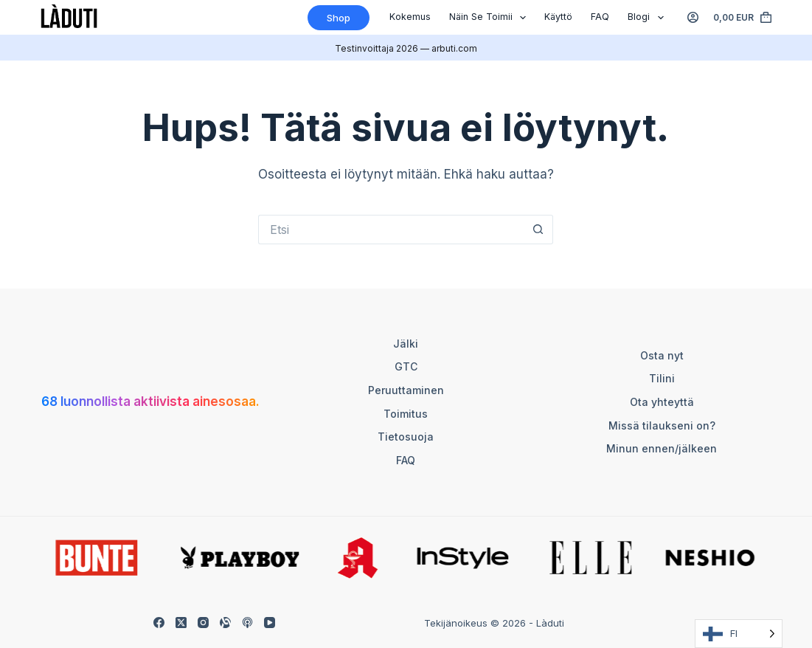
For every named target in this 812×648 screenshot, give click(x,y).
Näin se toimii (491, 18)
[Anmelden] (693, 17)
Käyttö (558, 17)
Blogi (649, 18)
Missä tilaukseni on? (662, 425)
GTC (406, 366)
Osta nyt (662, 355)
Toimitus (406, 414)
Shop (339, 18)
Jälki (406, 344)
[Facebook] (159, 623)
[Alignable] (225, 623)
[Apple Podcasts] (247, 623)
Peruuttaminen (406, 390)
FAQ (600, 17)
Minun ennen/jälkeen (662, 448)
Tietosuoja (406, 437)
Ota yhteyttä (662, 402)
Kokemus (410, 17)
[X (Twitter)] (181, 623)
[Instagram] (203, 623)
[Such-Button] (538, 230)
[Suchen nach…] (391, 230)
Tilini (662, 378)
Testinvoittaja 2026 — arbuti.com (406, 48)
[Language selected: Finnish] (739, 634)
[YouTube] (270, 623)
